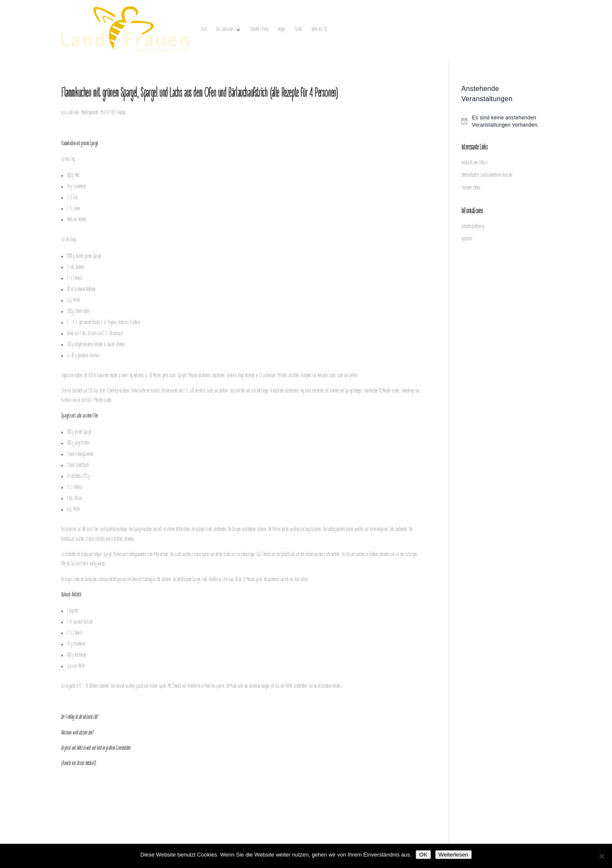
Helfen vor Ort (320, 30)
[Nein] (601, 856)
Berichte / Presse (260, 30)
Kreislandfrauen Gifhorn (475, 163)
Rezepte (282, 30)
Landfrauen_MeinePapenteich (82, 113)
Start (204, 30)
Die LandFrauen (225, 30)
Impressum (467, 239)
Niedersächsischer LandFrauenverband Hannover (487, 175)
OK (423, 855)
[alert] (506, 121)
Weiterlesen (453, 855)
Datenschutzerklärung (473, 227)
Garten (299, 30)
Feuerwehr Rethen (471, 188)
